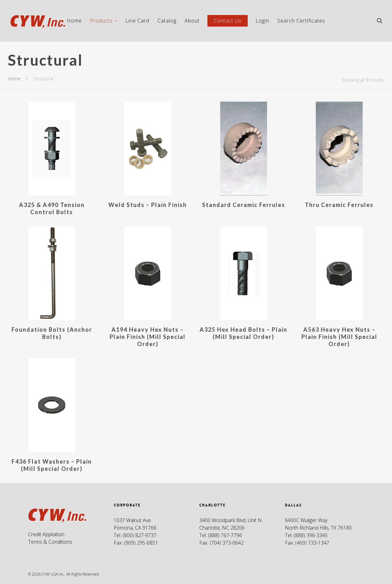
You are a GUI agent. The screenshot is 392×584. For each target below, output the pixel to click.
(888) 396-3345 (311, 535)
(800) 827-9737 (139, 535)
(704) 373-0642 (227, 543)
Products (104, 21)
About (192, 21)
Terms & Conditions (50, 542)
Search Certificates (301, 21)
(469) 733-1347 (312, 543)
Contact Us (228, 21)
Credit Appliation (46, 534)
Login (262, 21)
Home (74, 21)
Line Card (137, 21)
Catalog (167, 21)
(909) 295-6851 (141, 543)
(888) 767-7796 (225, 535)
